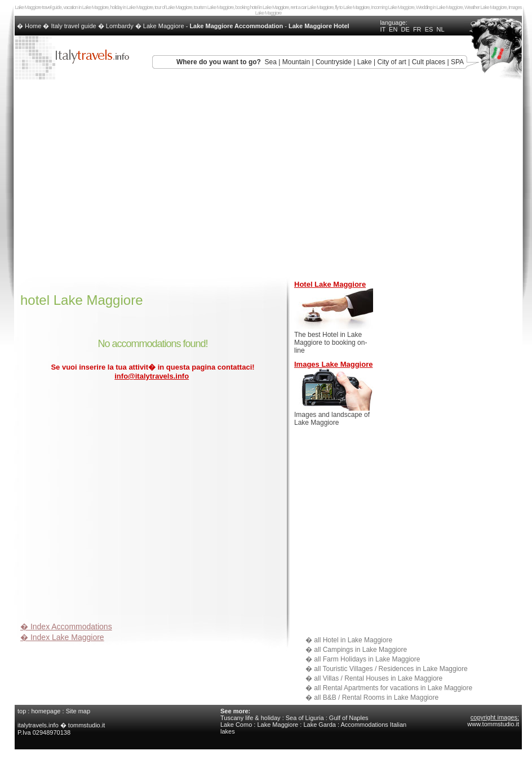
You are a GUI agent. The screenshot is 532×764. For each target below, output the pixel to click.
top (22, 711)
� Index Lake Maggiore (62, 637)
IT (383, 29)
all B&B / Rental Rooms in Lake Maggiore (376, 698)
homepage (46, 711)
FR (417, 29)
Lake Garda (319, 725)
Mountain (296, 62)
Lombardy (120, 26)
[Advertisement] (106, 503)
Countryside (334, 62)
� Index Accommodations (66, 627)
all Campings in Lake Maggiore (360, 650)
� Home (30, 26)
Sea (271, 62)
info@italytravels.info (152, 376)
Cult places (429, 62)
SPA (457, 62)
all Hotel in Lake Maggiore (353, 640)
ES (429, 29)
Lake (365, 62)
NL (441, 29)
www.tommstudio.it (493, 724)
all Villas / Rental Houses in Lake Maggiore (378, 678)
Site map (78, 711)
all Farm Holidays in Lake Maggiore (367, 659)
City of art (392, 62)
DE (405, 29)
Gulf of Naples (349, 718)
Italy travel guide (74, 26)
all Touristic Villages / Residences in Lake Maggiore (391, 669)
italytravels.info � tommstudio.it (62, 725)
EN (393, 29)
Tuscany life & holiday (251, 718)
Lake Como (236, 725)
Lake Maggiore (164, 26)
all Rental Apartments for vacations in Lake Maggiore (393, 688)
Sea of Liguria (305, 718)
